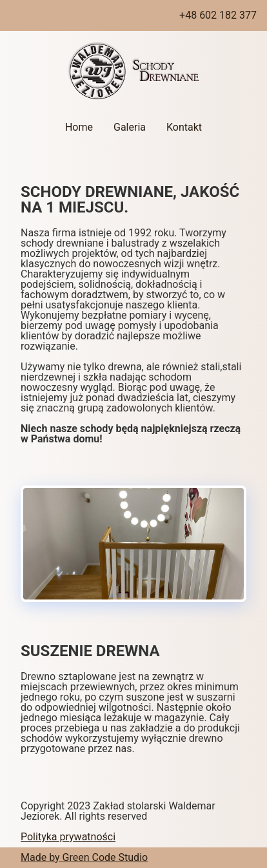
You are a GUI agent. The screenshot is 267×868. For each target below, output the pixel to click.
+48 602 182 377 (218, 15)
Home (79, 127)
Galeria (130, 127)
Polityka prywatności (68, 837)
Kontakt (184, 127)
